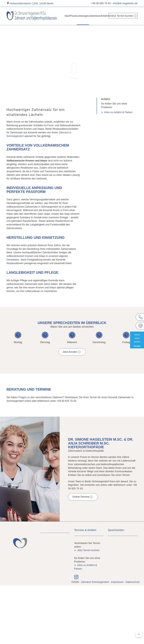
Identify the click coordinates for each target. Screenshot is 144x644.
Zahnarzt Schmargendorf (95, 582)
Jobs (90, 16)
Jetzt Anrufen (70, 352)
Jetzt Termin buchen (88, 550)
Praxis (69, 16)
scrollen (74, 71)
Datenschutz (133, 582)
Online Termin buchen (123, 16)
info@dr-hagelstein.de (125, 3)
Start (61, 16)
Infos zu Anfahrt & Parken (118, 112)
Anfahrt (107, 16)
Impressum (117, 582)
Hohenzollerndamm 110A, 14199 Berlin (32, 3)
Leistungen (80, 16)
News (98, 16)
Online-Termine (81, 497)
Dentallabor (13, 260)
